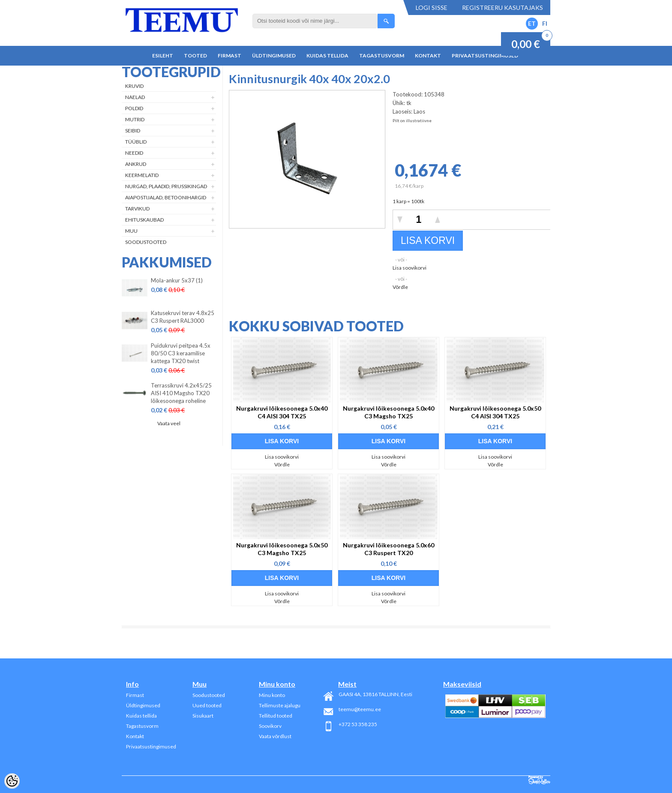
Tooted (195, 56)
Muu (131, 231)
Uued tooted (207, 705)
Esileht (163, 56)
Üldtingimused (274, 56)
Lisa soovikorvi (409, 268)
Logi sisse (432, 8)
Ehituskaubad (144, 220)
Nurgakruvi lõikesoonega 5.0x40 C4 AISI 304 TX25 (282, 412)
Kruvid (134, 86)
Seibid (133, 131)
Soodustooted (146, 242)
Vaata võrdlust (275, 736)
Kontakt (428, 56)
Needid (134, 153)
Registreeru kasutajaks (502, 8)
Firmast (229, 56)
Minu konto (272, 695)
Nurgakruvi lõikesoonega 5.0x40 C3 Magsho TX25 (388, 412)
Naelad (135, 97)
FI (545, 23)
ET (532, 23)
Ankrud (136, 164)
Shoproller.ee (539, 780)
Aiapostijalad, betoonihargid (166, 197)
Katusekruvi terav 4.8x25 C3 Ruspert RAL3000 (183, 317)
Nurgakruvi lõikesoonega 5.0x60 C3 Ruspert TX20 (388, 549)
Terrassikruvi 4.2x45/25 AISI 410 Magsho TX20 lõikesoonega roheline (181, 393)
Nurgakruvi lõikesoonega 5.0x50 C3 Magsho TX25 (282, 549)
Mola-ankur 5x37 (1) (177, 280)
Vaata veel (169, 423)
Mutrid (135, 119)
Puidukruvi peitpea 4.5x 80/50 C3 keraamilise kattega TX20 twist (181, 353)
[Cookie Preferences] (12, 781)
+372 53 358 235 (358, 724)
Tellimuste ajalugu (280, 705)
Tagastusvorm (382, 56)
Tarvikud (137, 209)
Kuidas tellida (327, 56)
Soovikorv (270, 726)
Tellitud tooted (276, 716)
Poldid (134, 108)
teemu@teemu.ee (360, 709)
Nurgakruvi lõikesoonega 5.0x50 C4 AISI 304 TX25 (495, 412)
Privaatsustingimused (485, 56)
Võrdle (400, 287)
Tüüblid (136, 142)
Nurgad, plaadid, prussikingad (166, 186)
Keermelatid (142, 175)
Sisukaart (203, 716)
